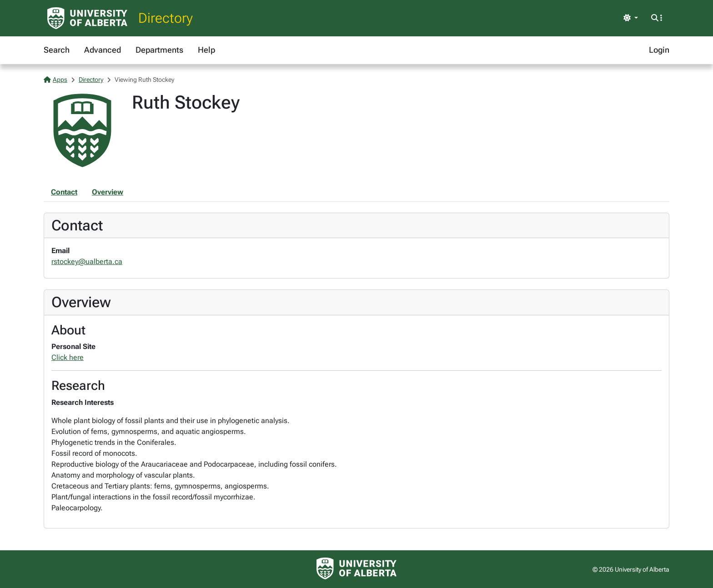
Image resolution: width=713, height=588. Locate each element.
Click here (68, 357)
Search (57, 50)
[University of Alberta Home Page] (87, 18)
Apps (55, 80)
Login (659, 50)
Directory (166, 18)
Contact (64, 192)
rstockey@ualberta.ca (87, 262)
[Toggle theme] (631, 18)
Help (206, 50)
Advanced (103, 50)
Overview (108, 192)
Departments (159, 50)
